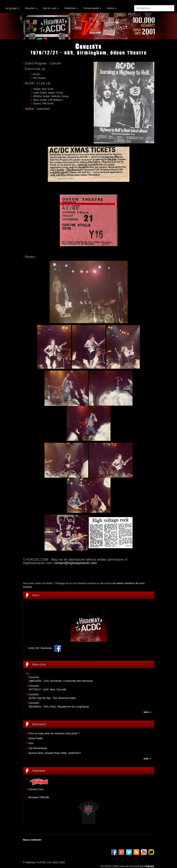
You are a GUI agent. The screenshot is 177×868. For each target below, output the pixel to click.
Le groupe (12, 8)
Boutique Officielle (39, 797)
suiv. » (147, 712)
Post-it (36, 595)
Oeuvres (31, 8)
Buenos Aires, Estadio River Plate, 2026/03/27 (55, 753)
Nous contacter (32, 840)
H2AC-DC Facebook (40, 648)
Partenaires (39, 771)
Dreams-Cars (36, 789)
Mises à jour (39, 664)
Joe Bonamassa (38, 748)
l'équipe (149, 866)
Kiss (31, 743)
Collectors (71, 8)
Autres (112, 8)
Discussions (39, 724)
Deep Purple (36, 738)
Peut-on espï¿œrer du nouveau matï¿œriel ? (54, 733)
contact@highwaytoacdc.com (75, 563)
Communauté (92, 8)
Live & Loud (51, 8)
